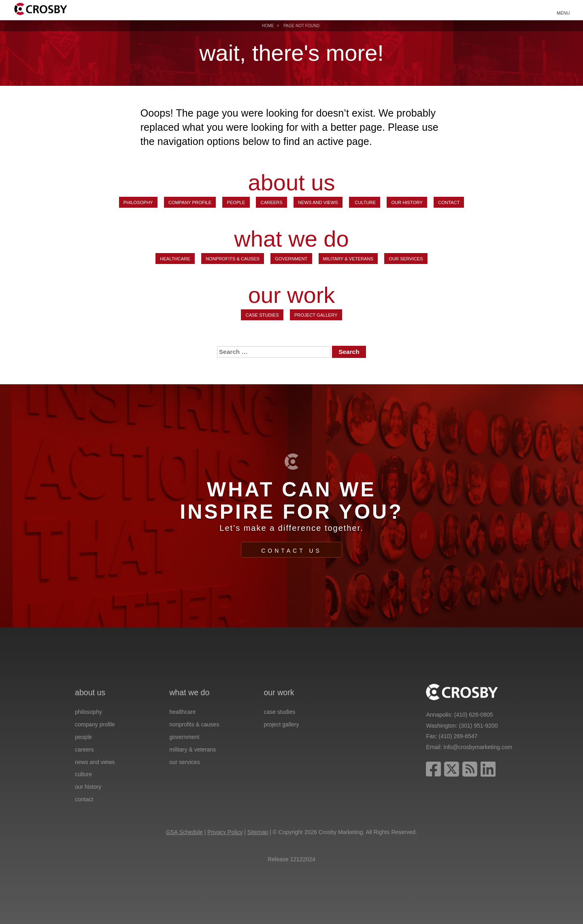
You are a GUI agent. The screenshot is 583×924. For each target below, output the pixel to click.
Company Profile (190, 202)
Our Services (406, 259)
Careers (272, 202)
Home (268, 26)
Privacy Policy (225, 832)
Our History (407, 202)
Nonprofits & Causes (233, 259)
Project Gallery (316, 315)
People (236, 202)
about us (292, 183)
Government (291, 259)
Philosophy (138, 202)
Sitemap (258, 832)
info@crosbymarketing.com (478, 747)
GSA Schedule (184, 832)
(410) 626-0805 (474, 715)
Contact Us (291, 551)
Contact (449, 202)
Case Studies (262, 315)
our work (292, 295)
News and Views (318, 202)
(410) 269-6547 (458, 736)
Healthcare (175, 259)
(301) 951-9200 (479, 726)
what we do (291, 239)
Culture (365, 202)
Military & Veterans (348, 259)
